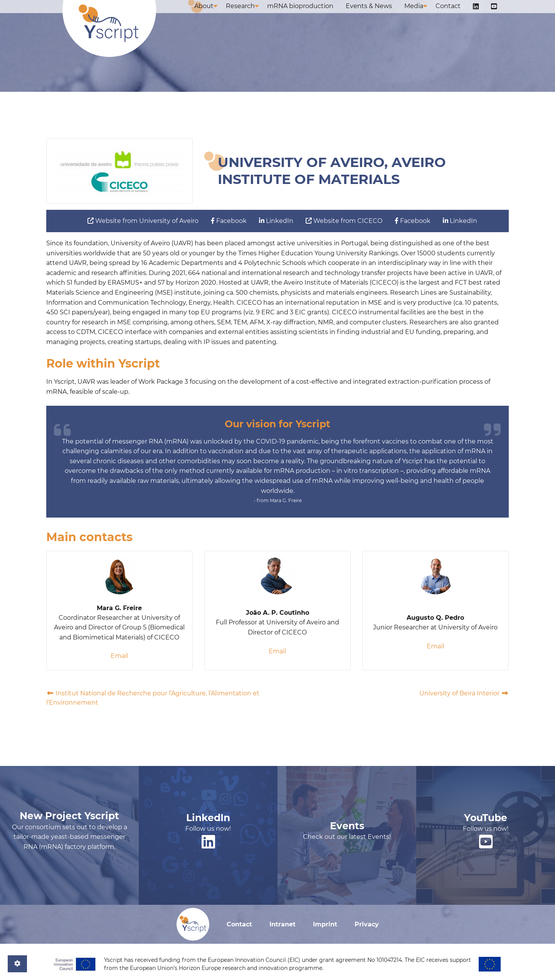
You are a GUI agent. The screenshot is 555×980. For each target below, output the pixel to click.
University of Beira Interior (464, 693)
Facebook (229, 221)
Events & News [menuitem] (378, 14)
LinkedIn (276, 221)
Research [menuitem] (251, 14)
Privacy (367, 924)
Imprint (325, 924)
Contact (239, 924)
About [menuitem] (213, 14)
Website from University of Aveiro (143, 221)
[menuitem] (480, 15)
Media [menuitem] (420, 14)
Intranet (283, 924)
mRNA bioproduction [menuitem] (313, 14)
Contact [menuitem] (456, 14)
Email (119, 656)
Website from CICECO (344, 221)
